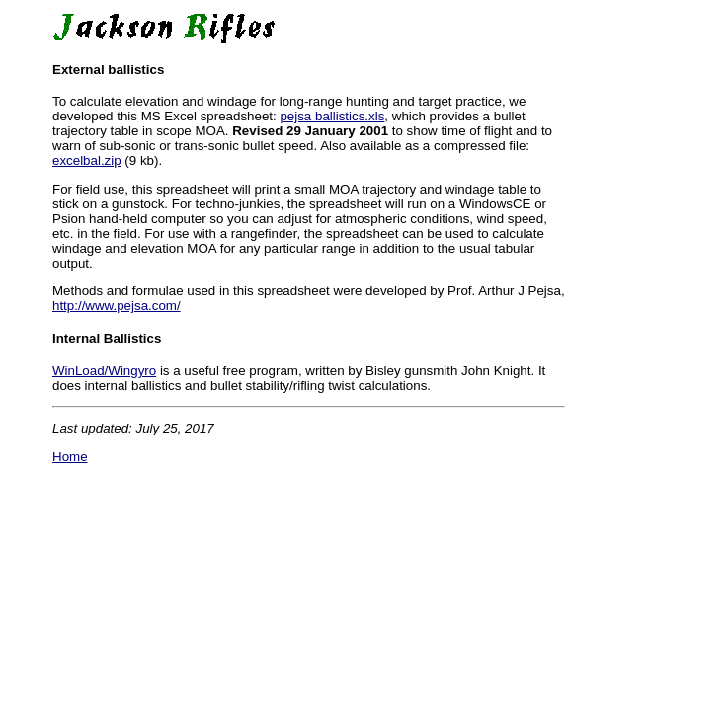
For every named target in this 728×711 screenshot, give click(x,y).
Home (70, 457)
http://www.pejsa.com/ (117, 306)
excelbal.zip (87, 160)
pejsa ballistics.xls (332, 116)
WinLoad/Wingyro (104, 371)
